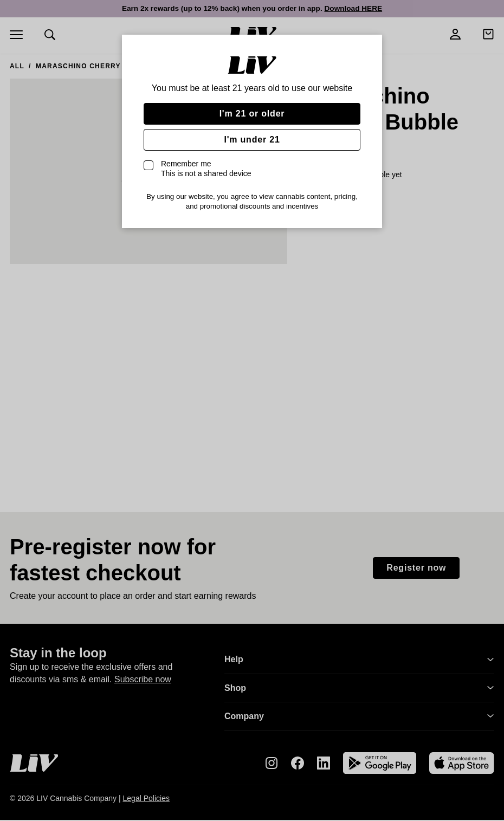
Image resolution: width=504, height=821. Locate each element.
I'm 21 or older (252, 114)
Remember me (206, 169)
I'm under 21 (252, 140)
